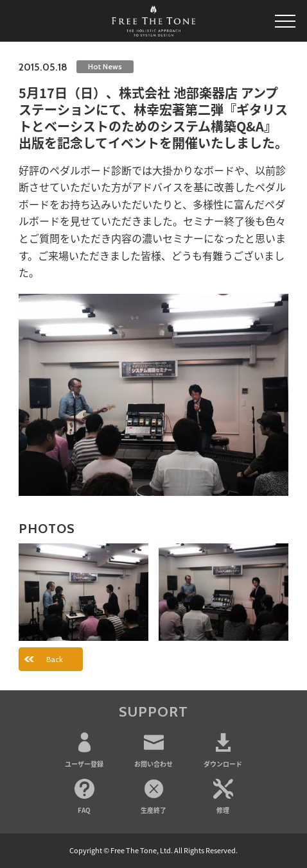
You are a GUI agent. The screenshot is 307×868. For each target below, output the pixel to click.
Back (55, 659)
